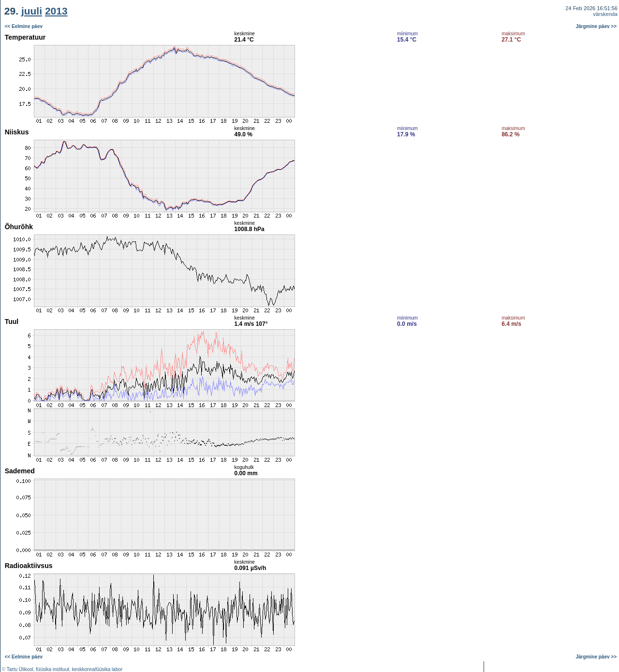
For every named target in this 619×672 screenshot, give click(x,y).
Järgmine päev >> (597, 26)
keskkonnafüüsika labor (97, 669)
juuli (32, 11)
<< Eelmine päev (24, 26)
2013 (56, 11)
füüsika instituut (52, 669)
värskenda (605, 14)
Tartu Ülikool (20, 669)
